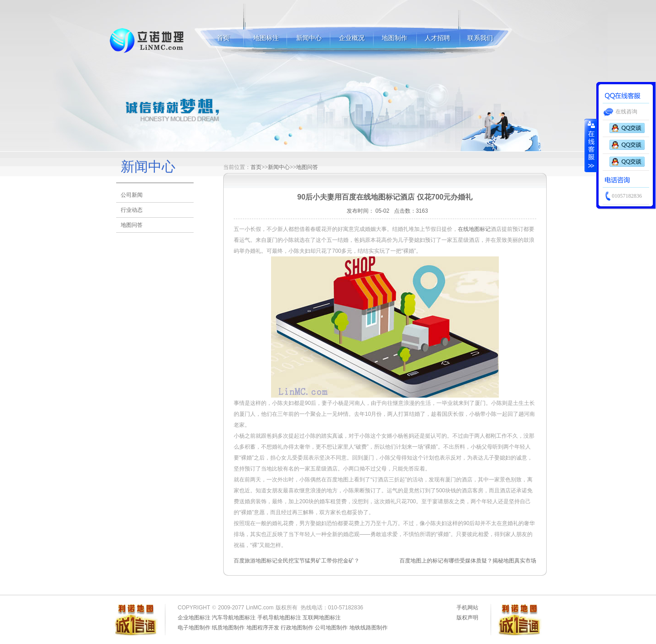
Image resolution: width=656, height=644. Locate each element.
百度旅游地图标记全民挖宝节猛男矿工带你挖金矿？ (297, 561)
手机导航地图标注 (279, 618)
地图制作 (395, 38)
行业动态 (132, 210)
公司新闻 (132, 195)
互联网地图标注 (322, 618)
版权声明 (467, 618)
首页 (223, 38)
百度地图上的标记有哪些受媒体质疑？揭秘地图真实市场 (468, 561)
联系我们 (480, 38)
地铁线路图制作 (369, 628)
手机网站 (467, 608)
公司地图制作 (331, 628)
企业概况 (352, 38)
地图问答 (132, 225)
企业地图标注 (194, 618)
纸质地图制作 (228, 628)
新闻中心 (309, 38)
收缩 (591, 145)
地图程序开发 (263, 628)
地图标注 (147, 41)
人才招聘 (437, 38)
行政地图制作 (297, 628)
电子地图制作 (194, 628)
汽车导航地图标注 (234, 618)
